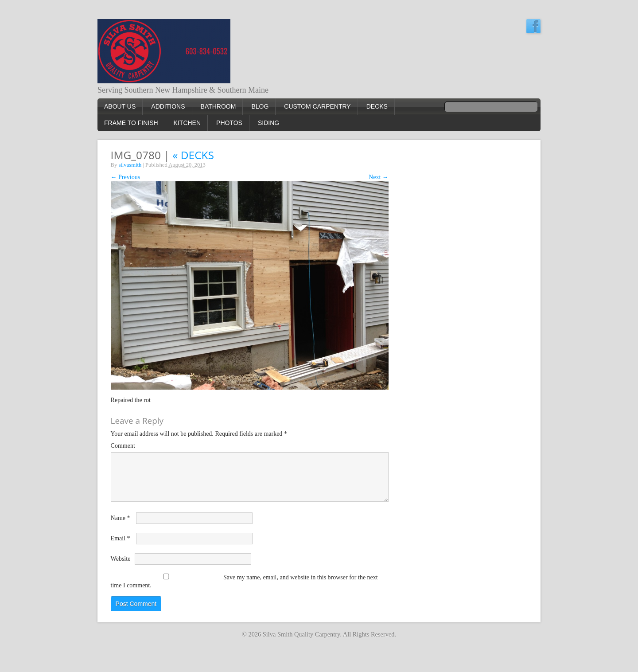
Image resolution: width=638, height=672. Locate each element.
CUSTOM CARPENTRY (317, 106)
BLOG (260, 106)
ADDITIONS (168, 106)
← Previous (126, 177)
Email (121, 538)
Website (121, 559)
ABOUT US (120, 106)
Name (121, 518)
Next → (379, 177)
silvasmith (130, 165)
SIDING (268, 123)
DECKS (377, 106)
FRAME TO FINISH (131, 123)
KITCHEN (187, 123)
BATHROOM (218, 106)
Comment (123, 446)
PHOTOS (229, 123)
